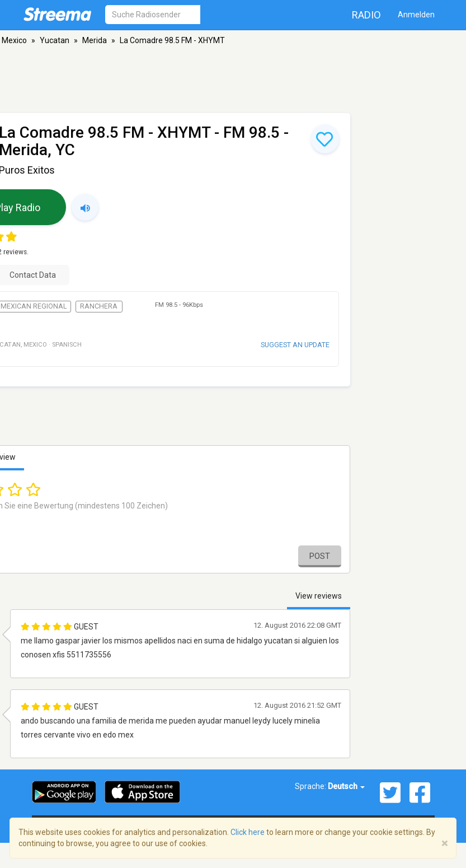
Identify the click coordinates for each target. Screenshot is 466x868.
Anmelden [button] (416, 15)
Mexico (14, 40)
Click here (248, 832)
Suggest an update (295, 345)
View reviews (319, 596)
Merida (95, 40)
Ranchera (99, 306)
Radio (366, 15)
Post (320, 556)
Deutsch (346, 786)
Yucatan (55, 40)
